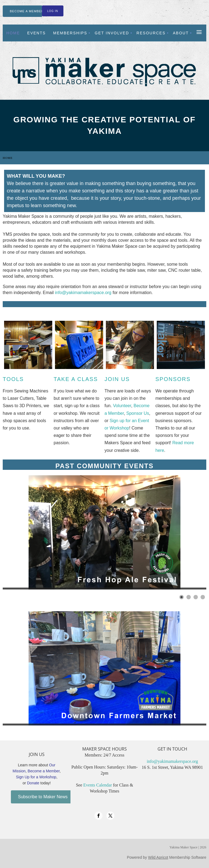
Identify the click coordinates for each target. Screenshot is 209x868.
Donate (33, 783)
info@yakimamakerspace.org (83, 293)
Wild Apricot (158, 857)
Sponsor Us (138, 413)
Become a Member (44, 771)
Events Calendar (98, 785)
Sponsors (173, 379)
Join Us (117, 379)
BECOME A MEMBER (27, 11)
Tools (13, 379)
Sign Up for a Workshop (36, 777)
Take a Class (76, 379)
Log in (53, 11)
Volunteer (122, 406)
